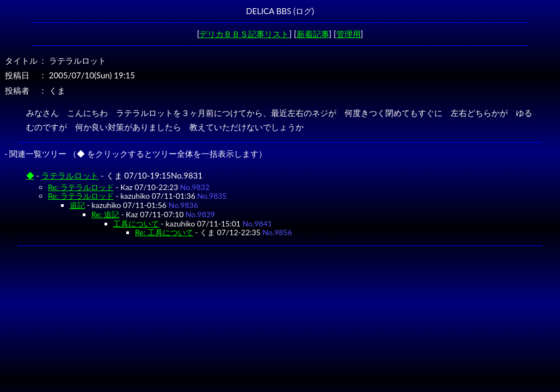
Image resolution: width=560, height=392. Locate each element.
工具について (136, 223)
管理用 (349, 34)
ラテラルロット (70, 175)
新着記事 (313, 34)
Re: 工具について (164, 232)
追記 (77, 205)
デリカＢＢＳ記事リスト (244, 34)
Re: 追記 (105, 214)
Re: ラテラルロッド (81, 187)
